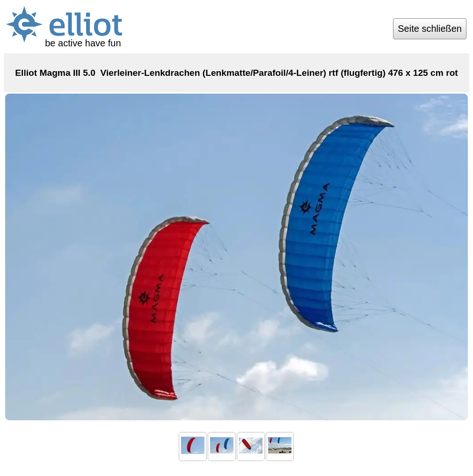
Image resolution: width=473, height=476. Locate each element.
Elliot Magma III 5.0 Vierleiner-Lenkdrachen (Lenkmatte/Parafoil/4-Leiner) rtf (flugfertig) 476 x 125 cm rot (236, 73)
